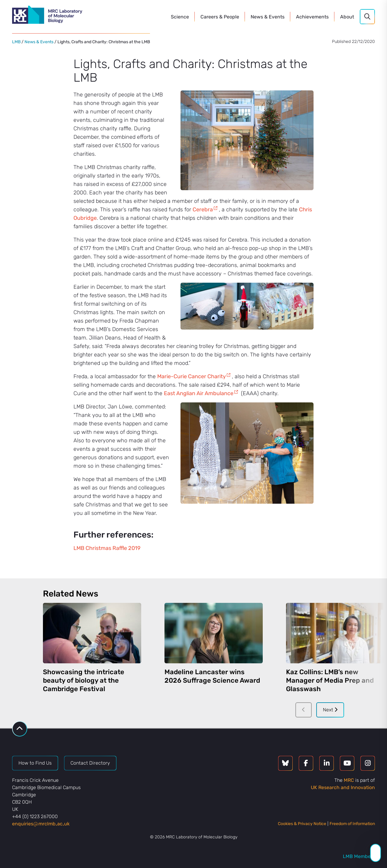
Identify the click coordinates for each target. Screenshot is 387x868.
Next (330, 710)
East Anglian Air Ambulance (199, 393)
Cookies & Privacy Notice (302, 824)
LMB (16, 42)
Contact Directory (90, 763)
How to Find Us (35, 763)
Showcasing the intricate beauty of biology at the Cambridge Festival (84, 680)
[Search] (367, 17)
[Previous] (304, 710)
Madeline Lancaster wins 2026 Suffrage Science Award (212, 676)
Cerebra (203, 210)
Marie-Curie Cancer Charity (192, 376)
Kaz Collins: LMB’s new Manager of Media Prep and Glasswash (330, 680)
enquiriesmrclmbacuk (41, 824)
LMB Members (359, 856)
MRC (349, 780)
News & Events (39, 42)
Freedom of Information (352, 824)
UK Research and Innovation (343, 787)
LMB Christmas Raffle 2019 (107, 548)
